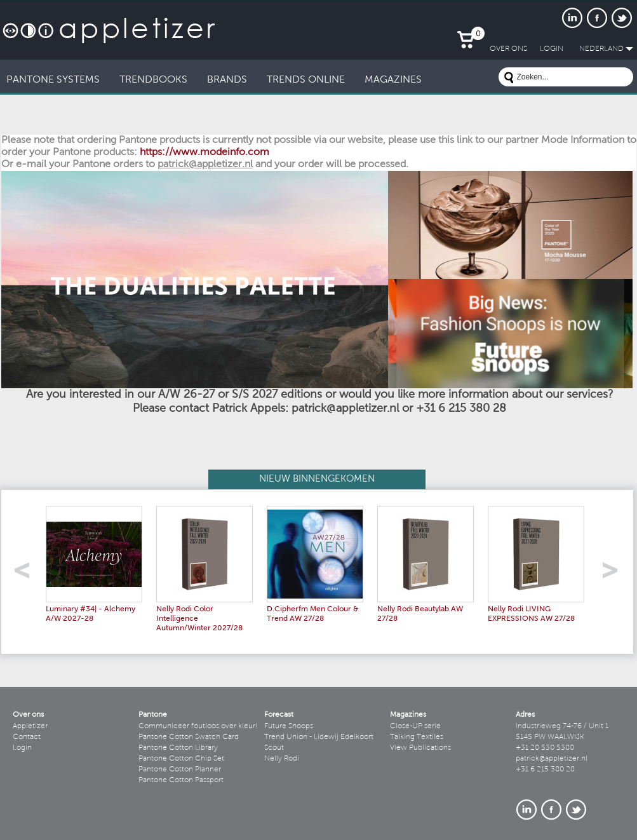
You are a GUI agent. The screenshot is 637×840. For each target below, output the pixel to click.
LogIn (552, 49)
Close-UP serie (415, 726)
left (26, 574)
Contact (27, 737)
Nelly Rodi (282, 759)
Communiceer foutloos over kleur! (198, 726)
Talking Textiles (417, 737)
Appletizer (30, 726)
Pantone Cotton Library (178, 748)
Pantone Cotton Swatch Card (189, 737)
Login (22, 748)
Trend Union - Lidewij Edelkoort (319, 737)
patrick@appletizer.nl (552, 759)
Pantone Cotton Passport (181, 780)
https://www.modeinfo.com (205, 152)
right (614, 574)
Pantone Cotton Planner (180, 769)
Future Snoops (289, 726)
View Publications (420, 748)
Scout (274, 748)
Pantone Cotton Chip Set (181, 759)
